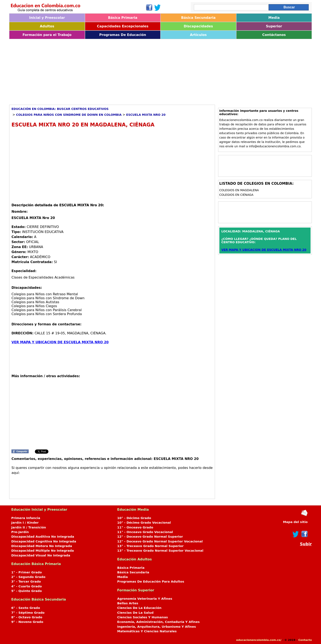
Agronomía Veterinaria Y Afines (145, 599)
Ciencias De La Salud (135, 613)
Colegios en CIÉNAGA (236, 195)
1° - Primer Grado (27, 572)
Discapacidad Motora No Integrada (42, 546)
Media (274, 18)
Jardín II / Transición (29, 527)
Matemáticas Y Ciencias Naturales (147, 631)
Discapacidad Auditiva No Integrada (43, 537)
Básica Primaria (123, 18)
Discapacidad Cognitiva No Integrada (44, 541)
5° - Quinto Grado (27, 591)
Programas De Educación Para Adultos (151, 582)
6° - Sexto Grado (26, 608)
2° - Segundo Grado (28, 577)
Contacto (305, 640)
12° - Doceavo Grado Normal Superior (150, 537)
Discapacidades (198, 26)
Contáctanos (274, 35)
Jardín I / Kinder (25, 523)
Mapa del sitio (295, 522)
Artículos (198, 35)
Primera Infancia (26, 518)
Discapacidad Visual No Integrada (41, 555)
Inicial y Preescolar (47, 18)
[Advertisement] (134, 70)
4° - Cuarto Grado (27, 586)
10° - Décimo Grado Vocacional (144, 523)
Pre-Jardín (20, 532)
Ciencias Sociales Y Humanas (143, 617)
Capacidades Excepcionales (123, 26)
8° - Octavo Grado (27, 617)
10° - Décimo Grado (134, 518)
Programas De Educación (123, 35)
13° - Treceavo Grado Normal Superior (150, 546)
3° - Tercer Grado (26, 582)
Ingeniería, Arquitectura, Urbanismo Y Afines (157, 627)
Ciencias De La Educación (139, 608)
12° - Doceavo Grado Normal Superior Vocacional (160, 541)
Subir (306, 544)
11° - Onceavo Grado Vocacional (145, 532)
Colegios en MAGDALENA (239, 190)
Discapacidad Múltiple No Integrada (43, 551)
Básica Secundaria (198, 18)
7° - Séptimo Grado (28, 613)
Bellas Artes (128, 603)
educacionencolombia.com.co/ (259, 640)
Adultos (47, 26)
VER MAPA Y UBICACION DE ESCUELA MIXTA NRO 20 (60, 342)
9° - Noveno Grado (27, 622)
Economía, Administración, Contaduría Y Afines (159, 622)
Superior (274, 26)
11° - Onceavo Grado (135, 527)
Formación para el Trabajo (47, 35)
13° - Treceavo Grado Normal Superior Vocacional (160, 551)
